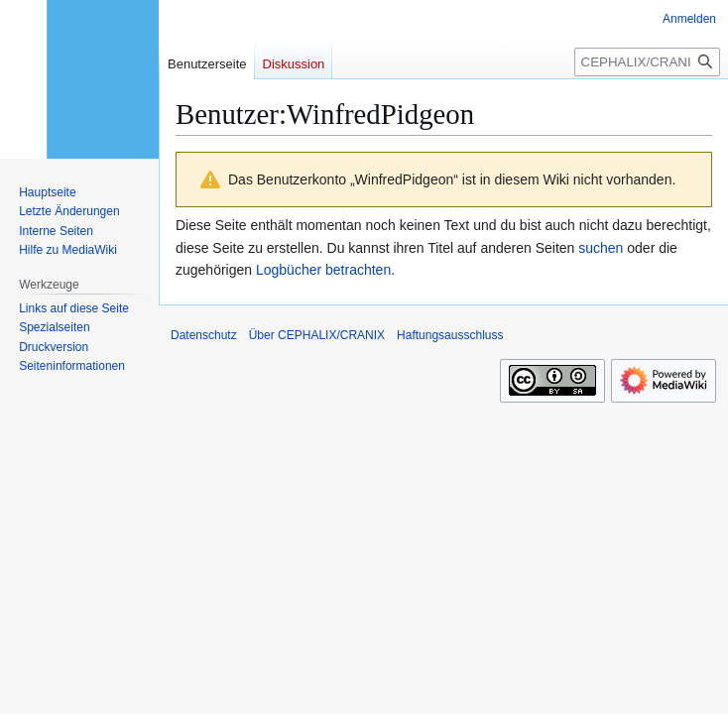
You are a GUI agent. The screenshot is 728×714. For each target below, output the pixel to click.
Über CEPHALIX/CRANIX (317, 335)
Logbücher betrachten (323, 270)
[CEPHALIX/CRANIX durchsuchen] (647, 62)
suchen (601, 248)
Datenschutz (204, 335)
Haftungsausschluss (450, 335)
